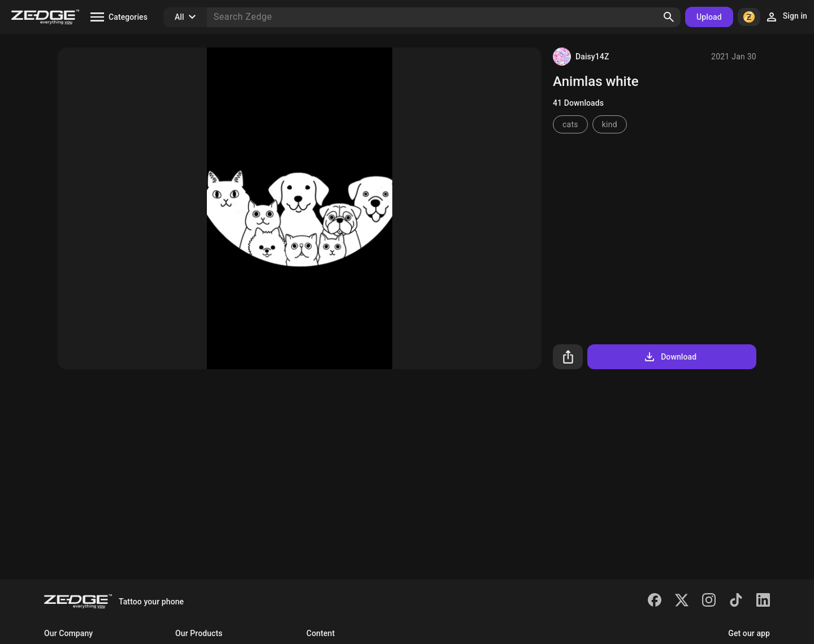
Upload (709, 17)
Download (670, 357)
